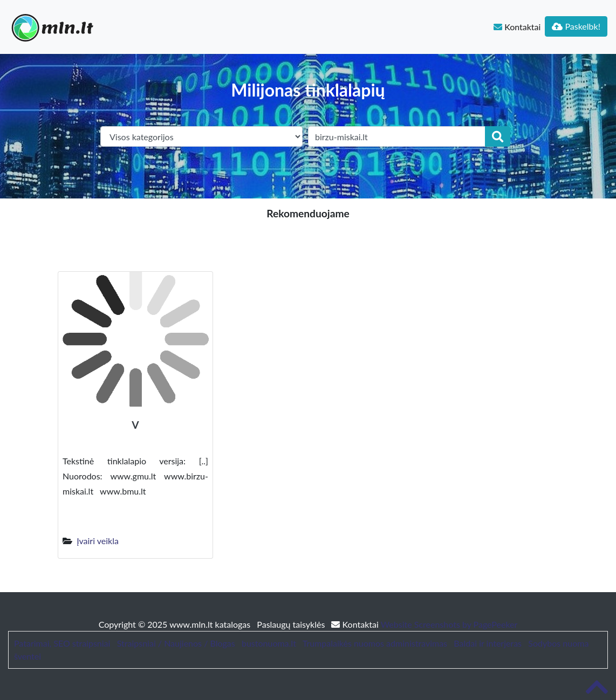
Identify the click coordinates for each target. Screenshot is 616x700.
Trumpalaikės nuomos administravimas (375, 643)
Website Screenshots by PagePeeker (449, 624)
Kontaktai (517, 27)
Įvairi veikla (98, 541)
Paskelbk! (576, 26)
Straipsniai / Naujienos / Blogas (176, 643)
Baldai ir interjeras (488, 643)
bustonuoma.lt (269, 643)
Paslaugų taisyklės (292, 624)
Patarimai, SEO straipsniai (62, 643)
